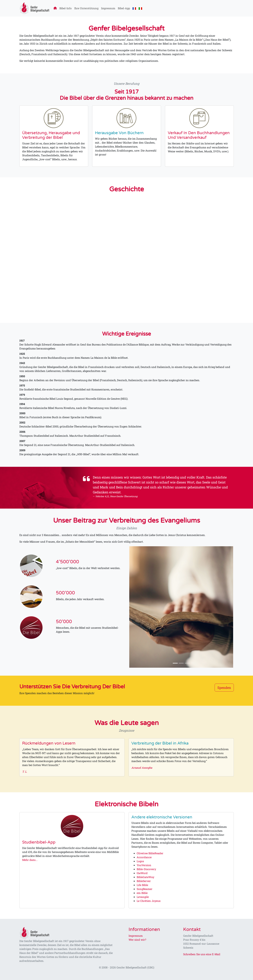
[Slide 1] (175, 663)
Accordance (144, 857)
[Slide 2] (181, 663)
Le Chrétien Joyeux (149, 901)
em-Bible (142, 893)
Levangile (143, 897)
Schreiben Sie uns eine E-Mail (202, 954)
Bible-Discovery (146, 869)
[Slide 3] (187, 663)
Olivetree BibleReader (150, 853)
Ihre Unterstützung (86, 8)
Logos (140, 861)
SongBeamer (145, 889)
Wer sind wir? (137, 940)
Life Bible (142, 885)
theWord (142, 873)
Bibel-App (124, 8)
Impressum (108, 8)
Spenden (224, 688)
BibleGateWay (145, 877)
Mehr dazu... (30, 860)
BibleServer (144, 881)
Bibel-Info (66, 8)
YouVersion (144, 865)
